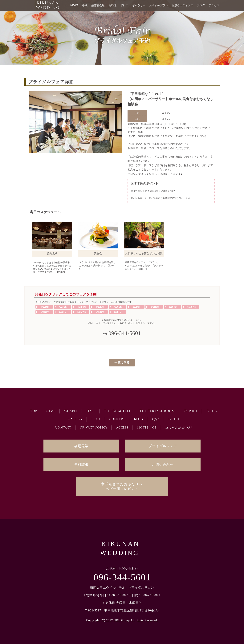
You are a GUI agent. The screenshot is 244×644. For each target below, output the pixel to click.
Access (122, 428)
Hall (91, 411)
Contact (63, 428)
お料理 (112, 5)
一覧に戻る (122, 363)
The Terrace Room (157, 411)
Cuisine (191, 411)
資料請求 (81, 465)
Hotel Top (147, 428)
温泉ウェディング (182, 5)
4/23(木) (63, 307)
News (51, 411)
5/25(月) (81, 312)
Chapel (71, 411)
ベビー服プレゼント (122, 486)
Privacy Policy (94, 428)
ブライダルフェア (163, 446)
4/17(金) (45, 307)
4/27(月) (100, 307)
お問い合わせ (163, 465)
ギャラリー (139, 5)
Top (34, 411)
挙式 (85, 5)
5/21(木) (45, 312)
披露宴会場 (98, 5)
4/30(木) (118, 307)
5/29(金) (118, 312)
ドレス (124, 5)
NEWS (74, 5)
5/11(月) (155, 307)
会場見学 (81, 446)
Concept (117, 419)
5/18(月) (191, 307)
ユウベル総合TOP (179, 428)
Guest (174, 419)
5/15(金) (173, 307)
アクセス (214, 5)
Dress (212, 411)
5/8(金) (137, 307)
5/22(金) (63, 312)
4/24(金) (81, 307)
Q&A (156, 419)
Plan (96, 419)
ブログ (201, 5)
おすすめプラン (159, 5)
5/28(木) (100, 312)
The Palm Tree (117, 411)
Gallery (75, 419)
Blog (138, 419)
